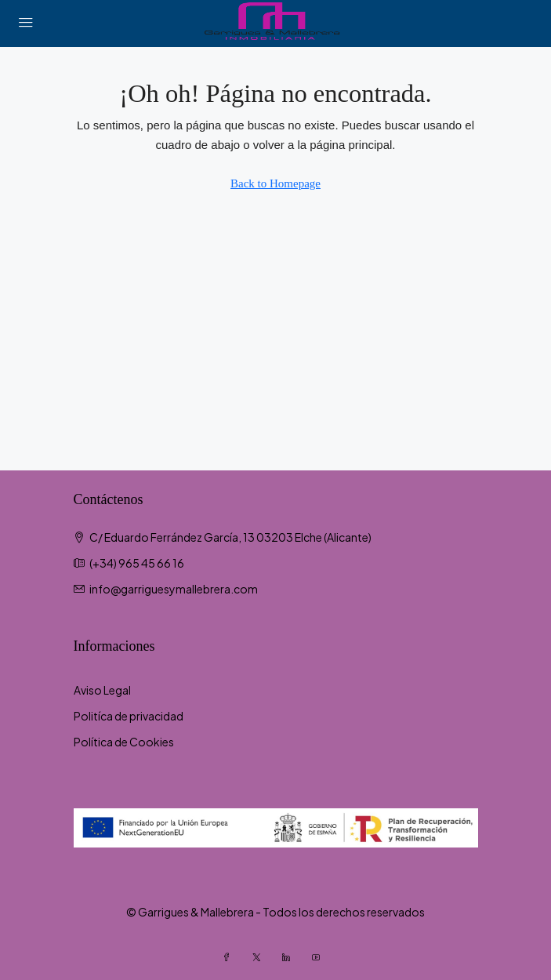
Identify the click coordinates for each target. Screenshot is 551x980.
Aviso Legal (102, 690)
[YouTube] (321, 957)
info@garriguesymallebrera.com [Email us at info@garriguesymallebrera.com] (174, 589)
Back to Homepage (275, 183)
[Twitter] (261, 957)
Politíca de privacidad (129, 716)
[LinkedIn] (291, 957)
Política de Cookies (124, 742)
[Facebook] (231, 957)
